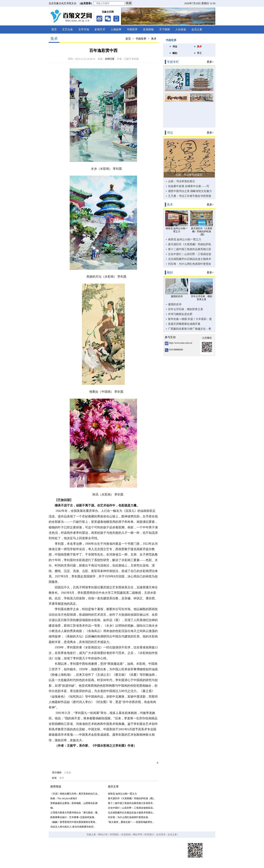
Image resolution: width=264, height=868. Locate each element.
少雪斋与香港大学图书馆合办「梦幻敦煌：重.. (75, 813)
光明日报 (110, 59)
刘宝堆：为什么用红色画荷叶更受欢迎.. (129, 817)
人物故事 (116, 29)
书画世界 (132, 29)
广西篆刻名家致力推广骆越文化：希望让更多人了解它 (190, 329)
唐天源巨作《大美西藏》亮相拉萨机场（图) (190, 244)
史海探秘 (148, 29)
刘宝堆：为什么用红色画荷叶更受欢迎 (190, 264)
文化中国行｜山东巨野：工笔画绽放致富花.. (131, 808)
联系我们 (149, 835)
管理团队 (114, 835)
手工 (199, 53)
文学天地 (84, 29)
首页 (54, 29)
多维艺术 (100, 29)
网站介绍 (103, 835)
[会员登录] (86, 3)
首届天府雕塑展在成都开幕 (184, 324)
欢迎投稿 (126, 835)
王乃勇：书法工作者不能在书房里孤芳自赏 (190, 196)
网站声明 (138, 835)
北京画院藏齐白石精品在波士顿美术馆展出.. (131, 813)
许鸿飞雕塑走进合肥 (180, 314)
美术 (154, 39)
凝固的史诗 (175, 304)
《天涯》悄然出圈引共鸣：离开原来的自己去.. (75, 794)
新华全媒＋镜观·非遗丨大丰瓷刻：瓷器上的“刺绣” (190, 319)
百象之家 (91, 835)
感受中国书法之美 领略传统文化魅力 (190, 191)
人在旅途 (181, 29)
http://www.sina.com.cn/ (181, 343)
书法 (175, 47)
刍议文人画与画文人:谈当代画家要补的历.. (72, 827)
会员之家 (197, 29)
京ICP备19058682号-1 (123, 854)
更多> (210, 62)
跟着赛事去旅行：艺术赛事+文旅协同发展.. (73, 817)
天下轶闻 (164, 29)
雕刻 (175, 53)
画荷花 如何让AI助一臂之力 (122, 794)
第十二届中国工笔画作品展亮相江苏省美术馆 (190, 249)
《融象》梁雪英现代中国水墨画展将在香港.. (73, 822)
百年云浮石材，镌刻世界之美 (186, 309)
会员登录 (161, 835)
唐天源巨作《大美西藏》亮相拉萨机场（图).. (131, 798)
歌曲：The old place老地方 (64, 798)
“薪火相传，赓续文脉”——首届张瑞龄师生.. (131, 822)
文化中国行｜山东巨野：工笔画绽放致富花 (190, 254)
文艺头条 (68, 29)
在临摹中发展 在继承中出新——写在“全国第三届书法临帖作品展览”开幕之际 (189, 186)
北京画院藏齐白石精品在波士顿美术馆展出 (190, 259)
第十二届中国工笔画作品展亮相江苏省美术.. (131, 803)
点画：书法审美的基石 (189, 175)
